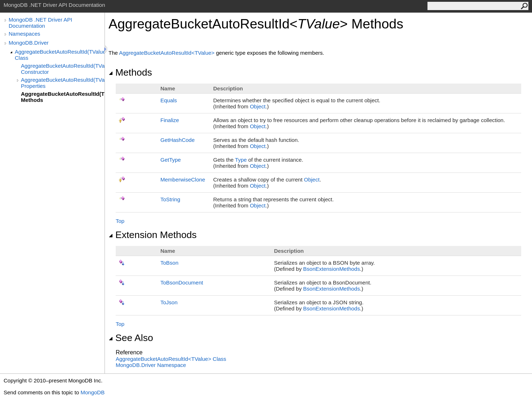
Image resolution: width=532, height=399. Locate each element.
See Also (131, 338)
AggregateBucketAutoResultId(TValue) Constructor (63, 69)
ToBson (169, 263)
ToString (170, 199)
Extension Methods (153, 235)
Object (258, 106)
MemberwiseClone (183, 180)
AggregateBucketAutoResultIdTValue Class (171, 359)
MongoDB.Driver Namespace (151, 365)
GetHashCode (178, 140)
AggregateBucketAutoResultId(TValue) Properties (63, 83)
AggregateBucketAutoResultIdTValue (167, 53)
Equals (169, 100)
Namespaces (25, 34)
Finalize (170, 120)
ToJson (169, 302)
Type (241, 160)
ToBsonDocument (182, 283)
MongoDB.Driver (29, 43)
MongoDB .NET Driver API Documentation (40, 23)
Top (120, 221)
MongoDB (92, 392)
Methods (130, 72)
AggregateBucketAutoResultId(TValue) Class (60, 55)
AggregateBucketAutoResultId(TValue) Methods (63, 97)
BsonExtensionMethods (332, 269)
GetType (171, 160)
